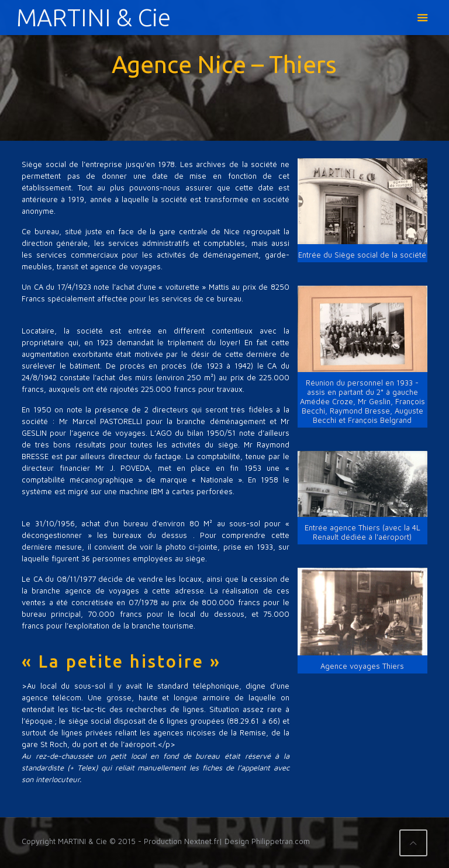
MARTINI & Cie (94, 18)
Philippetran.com (281, 841)
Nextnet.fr (202, 841)
